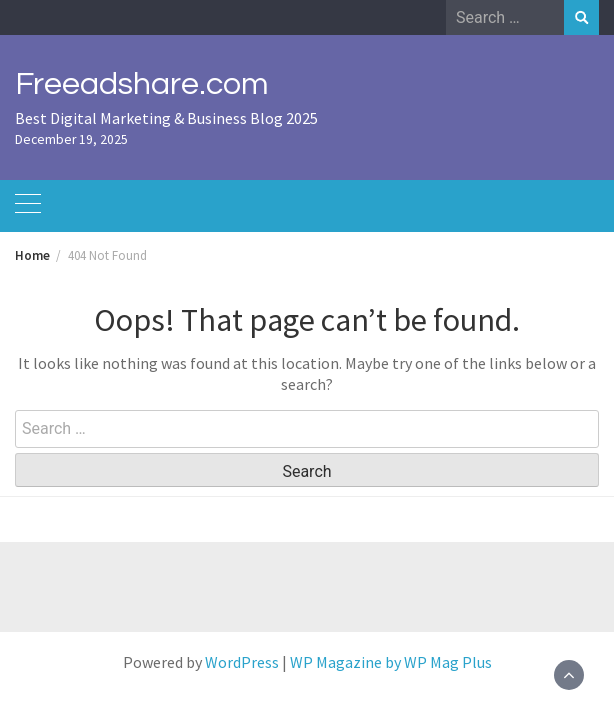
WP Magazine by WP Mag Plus (391, 662)
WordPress (242, 662)
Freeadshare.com (142, 84)
